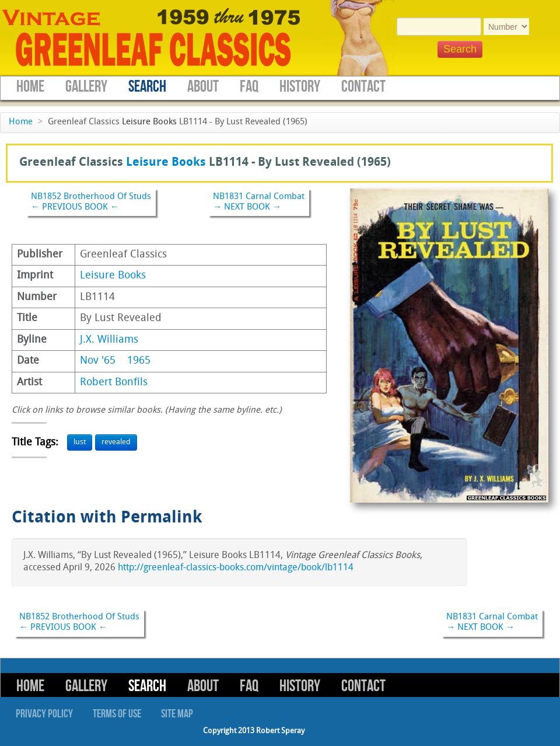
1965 (139, 361)
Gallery (86, 87)
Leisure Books (149, 122)
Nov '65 (98, 361)
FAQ (249, 87)
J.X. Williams (109, 340)
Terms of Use (117, 714)
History (300, 87)
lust (80, 442)
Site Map (177, 714)
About (203, 87)
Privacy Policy (44, 714)
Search (147, 87)
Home (30, 87)
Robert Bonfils (114, 383)
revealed (116, 442)
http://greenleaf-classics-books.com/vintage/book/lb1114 (236, 568)
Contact (363, 87)
